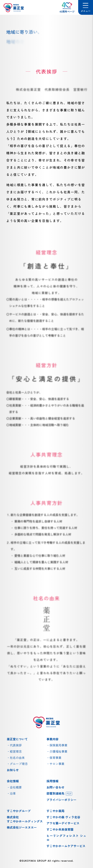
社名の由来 (17, 758)
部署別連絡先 (59, 793)
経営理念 (16, 751)
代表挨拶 (16, 745)
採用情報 (52, 781)
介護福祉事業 (58, 751)
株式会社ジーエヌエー (22, 827)
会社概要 (16, 787)
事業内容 (52, 739)
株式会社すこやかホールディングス (25, 819)
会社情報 (13, 781)
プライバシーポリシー (61, 800)
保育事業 (55, 758)
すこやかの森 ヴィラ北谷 (63, 817)
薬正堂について (17, 739)
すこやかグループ (19, 811)
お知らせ (13, 770)
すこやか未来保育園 (60, 829)
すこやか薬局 (55, 811)
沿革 (13, 793)
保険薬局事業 (58, 745)
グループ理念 (19, 764)
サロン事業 (57, 764)
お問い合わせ (55, 787)
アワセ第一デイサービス (63, 823)
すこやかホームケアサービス (66, 846)
